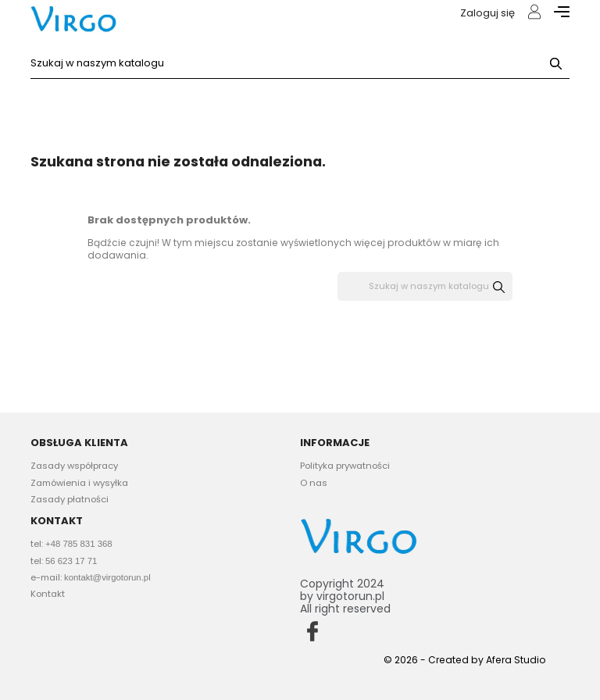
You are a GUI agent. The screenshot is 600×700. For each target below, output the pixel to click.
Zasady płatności (70, 499)
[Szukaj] (300, 64)
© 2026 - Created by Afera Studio (465, 660)
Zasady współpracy (74, 466)
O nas (314, 483)
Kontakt (48, 594)
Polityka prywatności (345, 466)
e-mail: (91, 577)
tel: (71, 544)
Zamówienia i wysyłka (79, 483)
